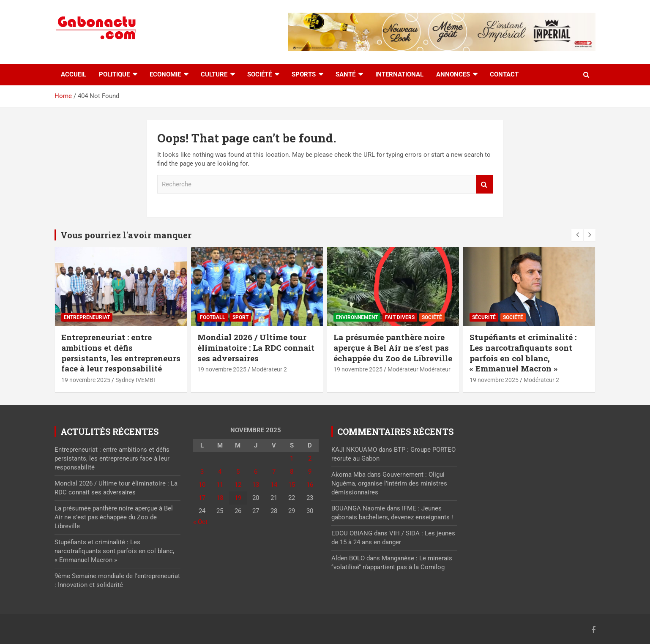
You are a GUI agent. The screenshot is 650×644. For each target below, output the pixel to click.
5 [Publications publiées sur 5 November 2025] (238, 472)
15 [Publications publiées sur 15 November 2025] (292, 485)
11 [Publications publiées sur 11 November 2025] (220, 485)
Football (213, 317)
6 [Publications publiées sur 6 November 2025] (256, 472)
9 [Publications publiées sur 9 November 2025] (310, 472)
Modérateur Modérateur (419, 369)
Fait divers (400, 317)
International (399, 74)
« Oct (200, 522)
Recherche (484, 184)
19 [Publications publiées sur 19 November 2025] (238, 498)
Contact (504, 74)
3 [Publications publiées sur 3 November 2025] (202, 472)
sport (240, 317)
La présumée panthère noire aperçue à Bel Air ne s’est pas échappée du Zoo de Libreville (393, 347)
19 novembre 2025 (86, 380)
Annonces (453, 74)
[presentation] (577, 235)
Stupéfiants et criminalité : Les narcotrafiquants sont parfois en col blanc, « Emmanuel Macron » (523, 353)
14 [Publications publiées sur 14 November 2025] (274, 485)
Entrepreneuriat (87, 317)
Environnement (357, 317)
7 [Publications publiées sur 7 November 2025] (274, 472)
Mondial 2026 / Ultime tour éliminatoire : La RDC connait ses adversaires (256, 347)
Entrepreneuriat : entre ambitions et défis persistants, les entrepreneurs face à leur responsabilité (121, 353)
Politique (114, 74)
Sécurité (484, 317)
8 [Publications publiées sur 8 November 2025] (292, 472)
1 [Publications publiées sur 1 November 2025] (292, 458)
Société (259, 74)
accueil (74, 74)
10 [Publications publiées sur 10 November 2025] (202, 485)
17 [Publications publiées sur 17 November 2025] (202, 498)
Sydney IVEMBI (135, 380)
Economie (165, 74)
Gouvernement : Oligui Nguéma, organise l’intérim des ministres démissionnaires (389, 483)
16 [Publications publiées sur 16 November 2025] (310, 485)
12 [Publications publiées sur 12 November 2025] (238, 485)
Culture (214, 74)
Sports (304, 74)
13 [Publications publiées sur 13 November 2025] (256, 485)
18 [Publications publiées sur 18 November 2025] (220, 498)
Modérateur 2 (269, 369)
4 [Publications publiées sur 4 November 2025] (220, 472)
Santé (345, 74)
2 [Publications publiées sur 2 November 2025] (310, 458)
